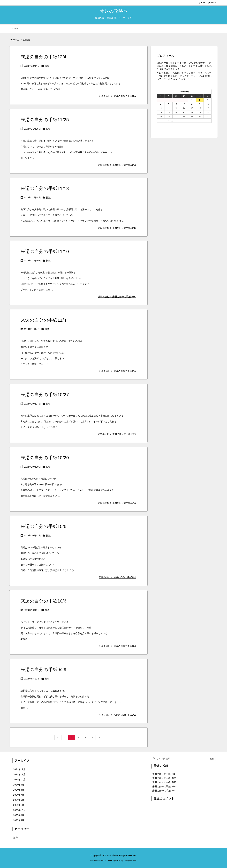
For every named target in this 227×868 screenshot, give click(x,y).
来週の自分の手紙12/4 (43, 57)
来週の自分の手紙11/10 (45, 252)
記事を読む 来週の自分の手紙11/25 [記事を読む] (117, 165)
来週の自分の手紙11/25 (45, 120)
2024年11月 (19, 774)
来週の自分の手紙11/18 (45, 188)
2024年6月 (19, 800)
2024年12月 (19, 769)
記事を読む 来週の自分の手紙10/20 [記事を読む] (117, 503)
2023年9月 (19, 815)
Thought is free (130, 860)
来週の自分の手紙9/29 (43, 670)
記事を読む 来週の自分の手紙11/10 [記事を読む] (117, 297)
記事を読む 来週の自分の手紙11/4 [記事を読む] (118, 371)
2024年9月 (19, 785)
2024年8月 (19, 790)
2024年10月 (19, 779)
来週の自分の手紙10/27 (45, 395)
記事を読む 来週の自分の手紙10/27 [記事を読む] (117, 434)
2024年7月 (19, 795)
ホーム (16, 40)
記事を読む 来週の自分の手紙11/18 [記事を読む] (117, 228)
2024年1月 (19, 805)
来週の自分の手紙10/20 (45, 458)
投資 (47, 66)
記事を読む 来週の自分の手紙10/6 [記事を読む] (118, 577)
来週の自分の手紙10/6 (43, 526)
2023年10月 (19, 810)
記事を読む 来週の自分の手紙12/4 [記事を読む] (118, 96)
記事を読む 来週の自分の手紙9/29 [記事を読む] (118, 715)
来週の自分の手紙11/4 (43, 320)
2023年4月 (19, 820)
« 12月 (170, 121)
